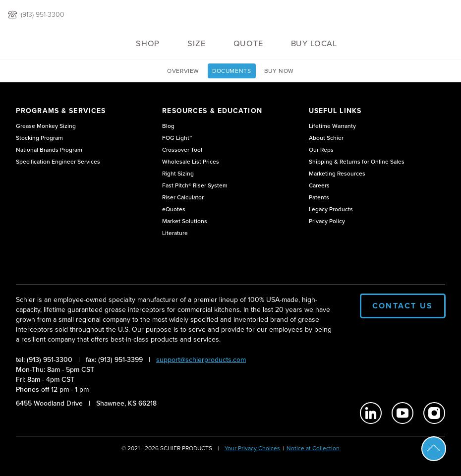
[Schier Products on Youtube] (403, 413)
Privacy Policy (327, 221)
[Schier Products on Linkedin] (371, 413)
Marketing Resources (337, 174)
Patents (319, 197)
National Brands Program (49, 150)
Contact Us (403, 306)
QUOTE (248, 43)
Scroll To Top (434, 449)
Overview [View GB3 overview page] (183, 71)
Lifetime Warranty (332, 126)
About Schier (326, 138)
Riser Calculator (183, 197)
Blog (168, 126)
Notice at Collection (313, 448)
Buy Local (314, 43)
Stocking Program (39, 138)
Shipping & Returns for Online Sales (357, 162)
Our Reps (321, 150)
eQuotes (174, 209)
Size (196, 43)
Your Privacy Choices (252, 448)
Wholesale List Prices (191, 162)
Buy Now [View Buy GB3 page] (279, 71)
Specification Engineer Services (58, 162)
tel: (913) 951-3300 (44, 359)
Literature (175, 233)
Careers (319, 185)
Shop (148, 43)
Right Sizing (178, 174)
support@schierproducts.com (201, 359)
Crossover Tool (182, 150)
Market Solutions (185, 221)
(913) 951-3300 (43, 15)
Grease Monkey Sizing (46, 126)
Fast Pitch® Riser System (195, 185)
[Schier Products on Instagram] (434, 413)
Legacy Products (331, 209)
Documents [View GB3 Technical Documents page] (231, 71)
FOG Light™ (177, 138)
